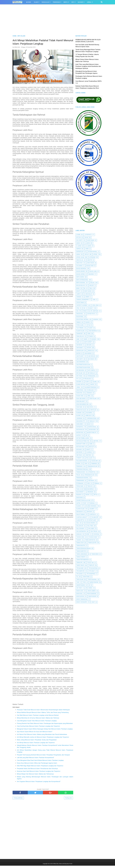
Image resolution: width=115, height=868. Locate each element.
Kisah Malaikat (81, 401)
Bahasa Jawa (93, 271)
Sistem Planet (92, 520)
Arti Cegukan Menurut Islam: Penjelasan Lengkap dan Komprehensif (39, 784)
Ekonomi (96, 319)
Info (73, 2)
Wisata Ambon (92, 591)
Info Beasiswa (80, 370)
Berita (66, 2)
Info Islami (79, 373)
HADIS (78, 342)
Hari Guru (89, 345)
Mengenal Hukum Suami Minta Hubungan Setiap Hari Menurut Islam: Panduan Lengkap (45, 731)
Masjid (89, 424)
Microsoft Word (81, 444)
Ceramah (79, 297)
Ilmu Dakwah (88, 353)
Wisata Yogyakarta (82, 602)
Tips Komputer (80, 571)
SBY (85, 503)
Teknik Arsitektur (90, 540)
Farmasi (79, 322)
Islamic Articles (81, 384)
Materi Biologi (80, 430)
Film (89, 325)
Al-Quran (88, 246)
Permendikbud (80, 481)
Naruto (88, 449)
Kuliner (78, 415)
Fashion (87, 322)
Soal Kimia (91, 529)
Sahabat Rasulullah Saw (83, 500)
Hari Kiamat (80, 348)
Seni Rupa (89, 512)
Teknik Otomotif (81, 557)
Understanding (81, 585)
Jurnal (89, 2)
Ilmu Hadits (80, 359)
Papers (78, 464)
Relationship (80, 492)
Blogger (80, 2)
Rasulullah (45, 2)
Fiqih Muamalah (93, 331)
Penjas (78, 475)
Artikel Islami (80, 257)
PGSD (88, 483)
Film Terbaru (80, 328)
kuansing (79, 413)
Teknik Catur (80, 543)
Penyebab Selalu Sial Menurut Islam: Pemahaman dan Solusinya (37, 771)
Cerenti (87, 297)
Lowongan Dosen (92, 418)
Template (92, 565)
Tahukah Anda (80, 537)
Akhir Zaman (91, 240)
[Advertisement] (57, 22)
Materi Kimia (92, 430)
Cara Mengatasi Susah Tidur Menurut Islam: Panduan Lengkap (37, 723)
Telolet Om (90, 563)
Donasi (85, 311)
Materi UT (79, 435)
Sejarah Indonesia (91, 506)
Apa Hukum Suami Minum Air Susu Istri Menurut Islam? (35, 734)
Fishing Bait (80, 334)
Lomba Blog (88, 415)
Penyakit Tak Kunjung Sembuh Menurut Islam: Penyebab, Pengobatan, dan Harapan (43, 757)
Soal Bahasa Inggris (89, 523)
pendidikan (79, 466)
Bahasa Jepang (81, 274)
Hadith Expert (88, 342)
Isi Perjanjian (87, 379)
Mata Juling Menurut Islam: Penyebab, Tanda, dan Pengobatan (37, 742)
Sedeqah (92, 503)
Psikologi (90, 486)
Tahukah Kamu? (93, 537)
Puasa (78, 489)
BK (85, 288)
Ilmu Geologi (92, 356)
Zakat (93, 602)
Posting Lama (68, 800)
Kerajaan (91, 390)
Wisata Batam (80, 596)
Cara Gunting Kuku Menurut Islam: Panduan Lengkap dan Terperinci (38, 728)
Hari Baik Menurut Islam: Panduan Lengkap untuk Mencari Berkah (38, 718)
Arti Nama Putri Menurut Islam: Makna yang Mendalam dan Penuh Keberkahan (42, 737)
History (89, 348)
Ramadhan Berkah (89, 489)
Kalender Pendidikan (91, 387)
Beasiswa (91, 274)
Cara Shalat (89, 294)
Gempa (86, 339)
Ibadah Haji (91, 350)
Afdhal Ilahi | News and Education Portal (63, 866)
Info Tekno (79, 376)
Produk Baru (80, 486)
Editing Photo (91, 314)
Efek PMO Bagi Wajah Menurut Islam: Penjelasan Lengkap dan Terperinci (40, 768)
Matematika (80, 427)
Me (86, 435)
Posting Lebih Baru (18, 800)
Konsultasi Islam (81, 410)
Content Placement (82, 305)
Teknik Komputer (81, 551)
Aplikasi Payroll (93, 252)
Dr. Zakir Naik (94, 311)
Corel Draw (95, 305)
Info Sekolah (91, 373)
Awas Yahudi (91, 263)
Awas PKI (90, 260)
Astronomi (92, 257)
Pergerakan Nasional (82, 478)
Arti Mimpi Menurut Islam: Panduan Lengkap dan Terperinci (36, 745)
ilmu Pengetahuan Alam (83, 365)
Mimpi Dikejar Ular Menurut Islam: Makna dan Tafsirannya (35, 776)
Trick (84, 582)
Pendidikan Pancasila (82, 469)
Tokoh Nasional (92, 579)
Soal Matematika (81, 531)
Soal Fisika (90, 526)
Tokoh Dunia (86, 577)
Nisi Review (79, 452)
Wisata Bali (79, 594)
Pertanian (91, 481)
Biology (92, 285)
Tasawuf (79, 540)
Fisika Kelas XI (80, 336)
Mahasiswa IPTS (81, 421)
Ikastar (78, 353)
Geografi (94, 339)
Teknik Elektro (92, 543)
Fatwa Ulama (80, 325)
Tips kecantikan (93, 568)
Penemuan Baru (81, 472)
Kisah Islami (93, 399)
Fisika (89, 334)
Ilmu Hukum (91, 359)
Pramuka (97, 483)
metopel (96, 441)
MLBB (91, 444)
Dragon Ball (80, 314)
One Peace (79, 455)
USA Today (79, 588)
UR (90, 585)
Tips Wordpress (91, 574)
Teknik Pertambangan (83, 560)
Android (79, 249)
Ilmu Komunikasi (81, 362)
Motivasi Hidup (80, 447)
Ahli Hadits (79, 240)
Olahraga (89, 452)
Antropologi (80, 252)
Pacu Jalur (89, 458)
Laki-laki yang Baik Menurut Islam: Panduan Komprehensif (35, 760)
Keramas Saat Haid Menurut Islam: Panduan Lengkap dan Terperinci (39, 774)
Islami (36, 2)
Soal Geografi (80, 529)
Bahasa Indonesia (81, 269)
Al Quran (79, 246)
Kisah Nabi (79, 407)
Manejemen (80, 424)
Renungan (90, 492)
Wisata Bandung (92, 594)
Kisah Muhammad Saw (82, 404)
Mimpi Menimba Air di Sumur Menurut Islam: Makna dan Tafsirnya (38, 720)
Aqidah (78, 254)
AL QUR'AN (87, 243)
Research (79, 495)
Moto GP (91, 447)
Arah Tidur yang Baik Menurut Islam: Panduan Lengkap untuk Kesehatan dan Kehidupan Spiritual (88, 66)
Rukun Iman (80, 498)
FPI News (90, 336)
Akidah (78, 243)
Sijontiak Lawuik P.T (82, 517)
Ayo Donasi (79, 266)
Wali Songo (89, 588)
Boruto (78, 291)
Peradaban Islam (90, 475)
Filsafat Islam (80, 331)
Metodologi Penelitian (83, 441)
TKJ (77, 577)
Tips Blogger (80, 568)
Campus (78, 294)
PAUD (86, 464)
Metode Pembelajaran (83, 438)
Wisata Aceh (80, 591)
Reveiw (87, 495)
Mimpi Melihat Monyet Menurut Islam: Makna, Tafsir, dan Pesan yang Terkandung (43, 715)
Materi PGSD (80, 433)
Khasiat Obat (80, 396)
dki (84, 308)
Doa (77, 311)
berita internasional (82, 280)
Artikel (95, 254)
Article (87, 254)
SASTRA (78, 503)
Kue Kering (89, 413)
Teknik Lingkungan (82, 554)
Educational (80, 317)
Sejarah (79, 506)
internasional (92, 376)
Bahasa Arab (90, 266)
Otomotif (79, 458)
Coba (94, 300)
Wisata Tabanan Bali (82, 599)
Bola (91, 288)
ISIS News (79, 382)
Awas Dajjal (80, 260)
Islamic (95, 382)
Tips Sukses (80, 574)
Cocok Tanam (80, 302)
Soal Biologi (80, 526)
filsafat (90, 328)
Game (78, 339)
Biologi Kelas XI (81, 285)
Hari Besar (79, 345)
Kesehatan (79, 393)
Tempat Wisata (80, 565)
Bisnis (78, 288)
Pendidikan (56, 2)
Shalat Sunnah (81, 514)
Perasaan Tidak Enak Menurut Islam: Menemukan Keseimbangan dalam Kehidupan (43, 712)
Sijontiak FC (93, 514)
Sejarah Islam (80, 509)
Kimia (89, 396)
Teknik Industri (81, 546)
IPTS (77, 379)
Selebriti (92, 509)
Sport (88, 534)
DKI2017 (91, 308)
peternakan (80, 483)
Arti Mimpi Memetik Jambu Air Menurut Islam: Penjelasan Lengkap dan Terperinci (43, 739)
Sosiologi (79, 534)
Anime (87, 249)
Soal (78, 523)
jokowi (92, 384)
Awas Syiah (79, 263)
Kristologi (93, 410)
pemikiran (94, 464)
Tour (78, 582)
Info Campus (92, 370)
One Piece (88, 455)
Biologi (92, 283)
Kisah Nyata (90, 407)
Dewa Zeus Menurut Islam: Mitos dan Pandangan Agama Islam (37, 765)
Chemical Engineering (82, 300)
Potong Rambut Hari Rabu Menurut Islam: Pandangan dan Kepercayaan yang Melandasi (45, 726)
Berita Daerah (80, 277)
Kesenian (89, 393)
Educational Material (83, 319)
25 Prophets (88, 235)
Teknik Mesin (95, 554)
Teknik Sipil (80, 563)
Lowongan (79, 418)
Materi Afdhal (92, 427)
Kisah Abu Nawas (81, 399)
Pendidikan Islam (92, 466)
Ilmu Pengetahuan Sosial (83, 367)
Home (29, 2)
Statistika (96, 534)
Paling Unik (95, 461)
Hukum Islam (80, 350)
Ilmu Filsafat (80, 356)
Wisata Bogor (92, 596)
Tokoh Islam (80, 579)
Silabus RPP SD (80, 520)
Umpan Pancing (94, 582)
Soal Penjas (94, 531)
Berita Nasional (81, 283)
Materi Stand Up (92, 433)
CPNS (78, 308)
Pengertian (92, 472)
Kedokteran (80, 390)
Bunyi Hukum (88, 291)
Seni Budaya (80, 512)
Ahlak (86, 237)
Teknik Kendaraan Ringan (84, 548)
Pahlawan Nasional (82, 461)
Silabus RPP (95, 517)
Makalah (92, 421)
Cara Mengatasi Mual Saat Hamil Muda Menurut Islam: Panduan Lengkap (40, 763)
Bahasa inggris (81, 271)
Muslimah (79, 449)
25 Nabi (78, 235)
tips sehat (92, 571)
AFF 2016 (79, 237)
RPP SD (96, 495)
